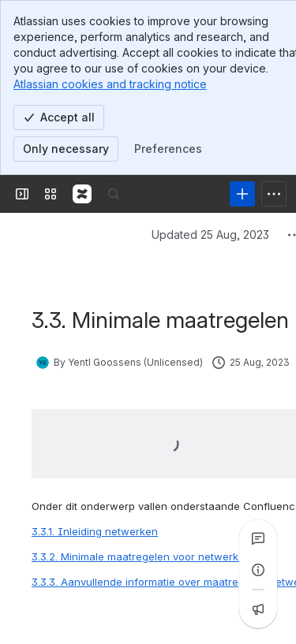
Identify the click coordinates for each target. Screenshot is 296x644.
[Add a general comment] (104, 609)
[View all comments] (258, 538)
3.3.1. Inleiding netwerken (95, 439)
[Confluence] (82, 102)
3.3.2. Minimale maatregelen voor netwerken (141, 464)
